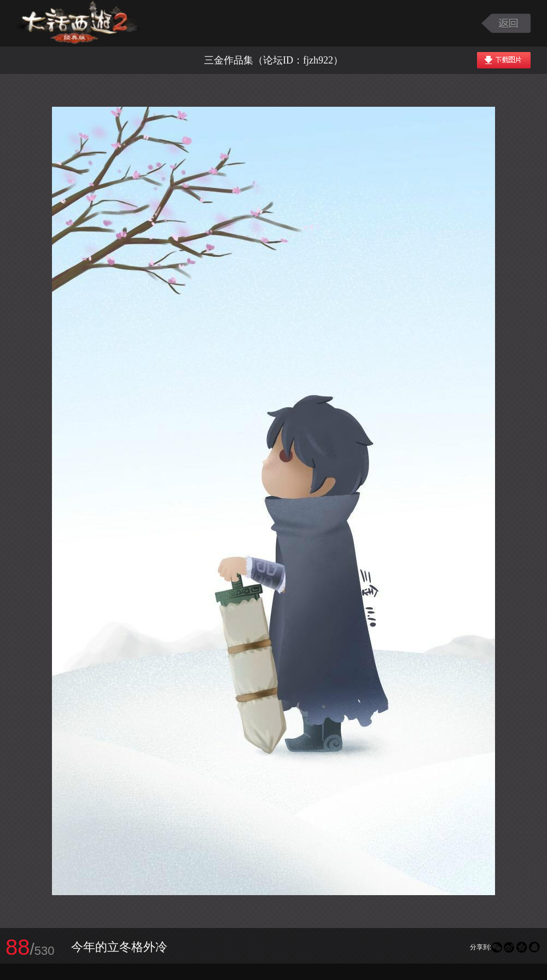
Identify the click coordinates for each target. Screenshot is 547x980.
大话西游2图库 (78, 23)
